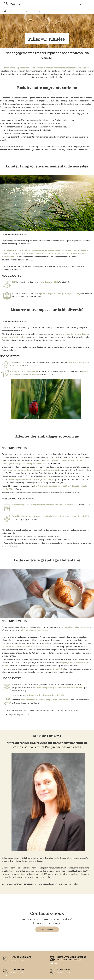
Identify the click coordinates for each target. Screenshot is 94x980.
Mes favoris (81, 4)
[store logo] (12, 4)
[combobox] (47, 11)
